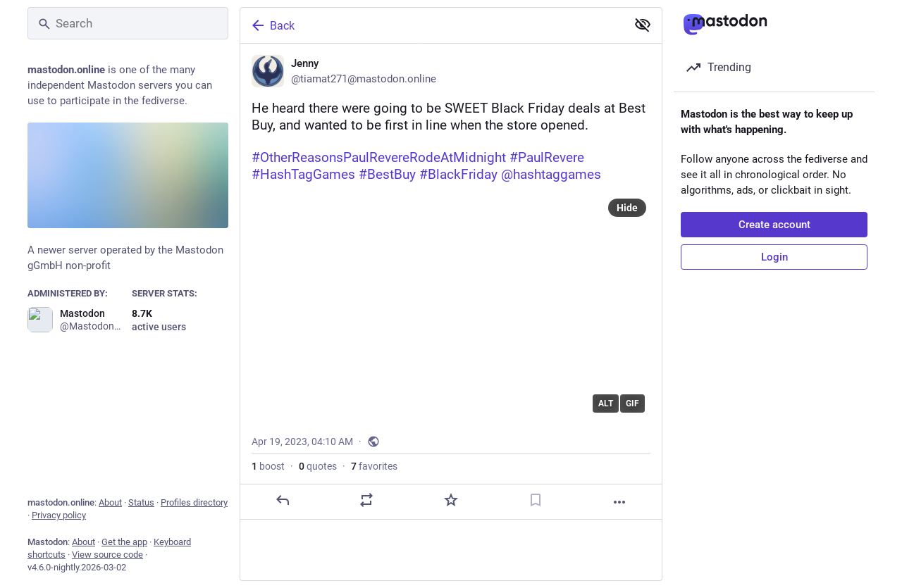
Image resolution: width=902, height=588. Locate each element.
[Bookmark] (536, 500)
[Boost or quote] (366, 500)
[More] (619, 502)
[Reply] (283, 500)
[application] (451, 306)
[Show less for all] (643, 25)
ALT (606, 404)
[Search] (128, 23)
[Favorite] (451, 500)
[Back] (432, 25)
